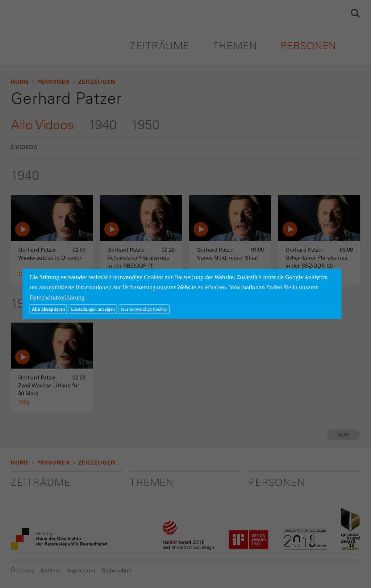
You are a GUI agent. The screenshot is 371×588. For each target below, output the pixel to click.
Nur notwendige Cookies (144, 309)
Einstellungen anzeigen (93, 309)
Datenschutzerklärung (57, 297)
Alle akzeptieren (48, 309)
